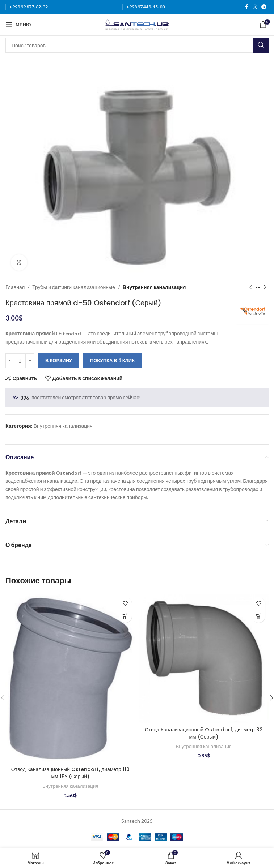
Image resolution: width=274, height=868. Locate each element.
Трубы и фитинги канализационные (74, 287)
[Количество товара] (20, 361)
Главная (15, 287)
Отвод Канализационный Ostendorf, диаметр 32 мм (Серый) (204, 733)
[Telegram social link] (264, 7)
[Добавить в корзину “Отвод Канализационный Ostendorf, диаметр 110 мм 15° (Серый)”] (125, 616)
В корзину (59, 360)
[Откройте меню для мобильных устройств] (18, 25)
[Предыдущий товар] (250, 287)
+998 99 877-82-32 (29, 7)
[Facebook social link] (247, 7)
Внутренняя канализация (154, 287)
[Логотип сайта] (137, 24)
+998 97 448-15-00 (146, 7)
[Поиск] (137, 45)
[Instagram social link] (255, 7)
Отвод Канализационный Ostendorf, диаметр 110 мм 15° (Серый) (70, 773)
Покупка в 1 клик (112, 360)
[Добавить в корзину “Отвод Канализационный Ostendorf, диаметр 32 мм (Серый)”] (259, 616)
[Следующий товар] (265, 287)
